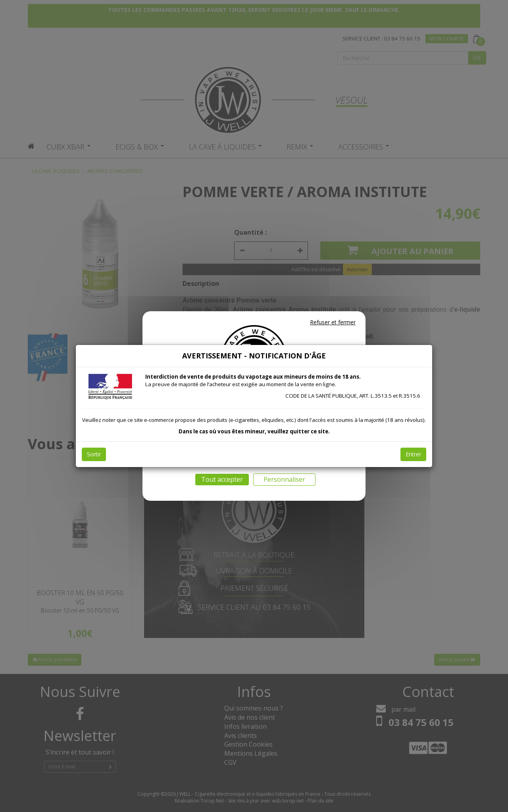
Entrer (413, 454)
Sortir (94, 454)
